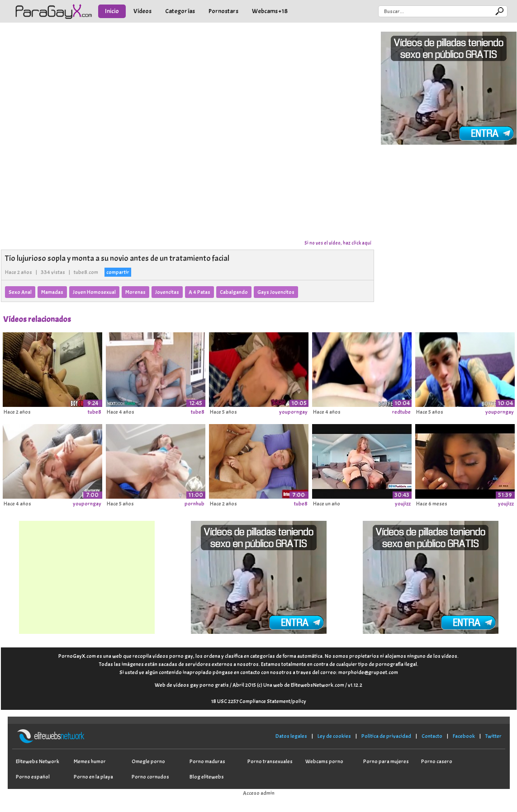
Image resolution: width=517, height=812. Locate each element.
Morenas (135, 292)
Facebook (464, 736)
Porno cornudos (150, 777)
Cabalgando (234, 292)
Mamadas (52, 292)
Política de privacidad (386, 736)
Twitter (493, 736)
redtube (401, 412)
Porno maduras (207, 761)
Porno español (33, 777)
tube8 (95, 412)
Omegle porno (148, 761)
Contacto (432, 736)
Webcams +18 (270, 11)
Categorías (180, 11)
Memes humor (90, 761)
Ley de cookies (334, 736)
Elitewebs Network (38, 761)
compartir (118, 272)
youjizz (403, 504)
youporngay (293, 412)
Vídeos (142, 11)
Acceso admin (259, 793)
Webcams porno (324, 761)
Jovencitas (167, 292)
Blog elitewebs (207, 777)
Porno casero (437, 761)
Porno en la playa (93, 777)
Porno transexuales (270, 761)
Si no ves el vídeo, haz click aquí (338, 243)
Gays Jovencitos (276, 292)
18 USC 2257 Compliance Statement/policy (259, 701)
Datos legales (291, 736)
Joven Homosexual (94, 292)
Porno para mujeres (386, 761)
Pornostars (223, 11)
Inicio (112, 11)
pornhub (194, 504)
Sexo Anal (20, 292)
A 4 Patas (199, 292)
